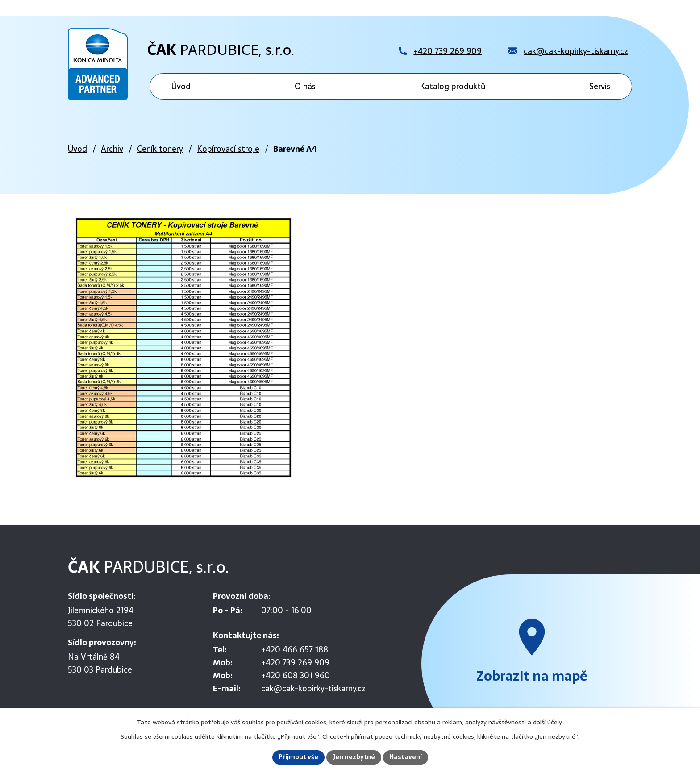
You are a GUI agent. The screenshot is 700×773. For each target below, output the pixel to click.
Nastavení (406, 757)
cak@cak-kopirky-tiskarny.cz (313, 688)
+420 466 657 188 (295, 650)
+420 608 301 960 (296, 675)
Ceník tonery (160, 149)
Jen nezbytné (354, 757)
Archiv (112, 149)
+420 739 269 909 (295, 663)
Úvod (77, 149)
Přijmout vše (298, 757)
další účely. (548, 722)
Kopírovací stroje (228, 149)
